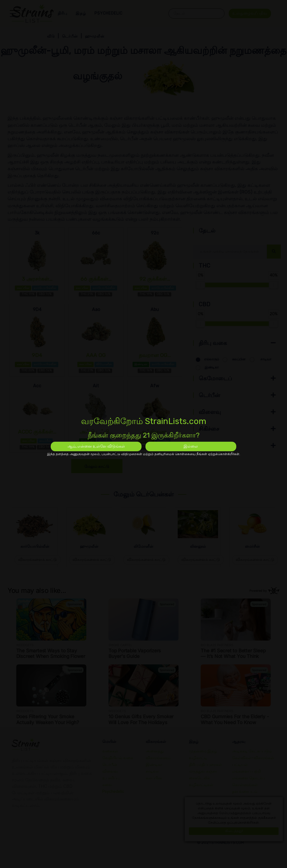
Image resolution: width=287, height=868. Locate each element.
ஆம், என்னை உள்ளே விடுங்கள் (96, 446)
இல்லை (191, 446)
